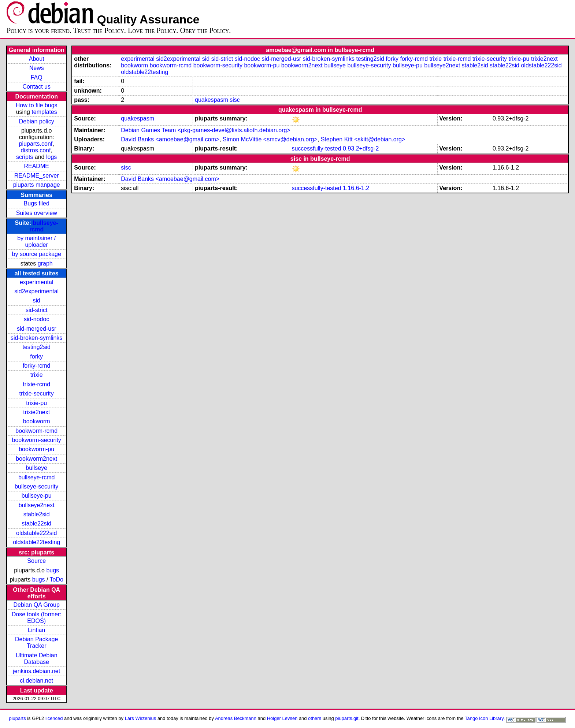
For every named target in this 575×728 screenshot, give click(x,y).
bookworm (37, 421)
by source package (37, 254)
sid (36, 300)
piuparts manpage (37, 185)
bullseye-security (36, 486)
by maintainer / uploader (36, 242)
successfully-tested (316, 148)
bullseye (36, 468)
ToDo (57, 580)
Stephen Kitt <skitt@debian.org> (363, 139)
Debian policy (37, 121)
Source (36, 561)
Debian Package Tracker (36, 642)
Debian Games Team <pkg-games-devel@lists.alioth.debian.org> (205, 130)
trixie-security (37, 393)
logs (51, 157)
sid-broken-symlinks (36, 338)
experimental (37, 282)
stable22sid (36, 523)
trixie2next (36, 412)
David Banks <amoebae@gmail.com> (170, 139)
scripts (25, 157)
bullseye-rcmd (37, 477)
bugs (53, 570)
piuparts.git (347, 718)
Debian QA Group (37, 605)
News (37, 68)
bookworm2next (36, 459)
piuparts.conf (36, 144)
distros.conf (36, 150)
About (37, 59)
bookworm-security (37, 440)
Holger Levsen (282, 718)
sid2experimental (36, 291)
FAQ (37, 77)
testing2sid (36, 347)
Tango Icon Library (484, 718)
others (315, 718)
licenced (54, 718)
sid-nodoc (36, 319)
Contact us (36, 87)
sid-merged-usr (37, 329)
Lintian (36, 630)
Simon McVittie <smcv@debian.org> (270, 139)
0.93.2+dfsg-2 (361, 148)
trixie (37, 375)
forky (36, 356)
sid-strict (37, 310)
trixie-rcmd (36, 384)
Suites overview (37, 213)
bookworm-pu (36, 449)
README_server (37, 176)
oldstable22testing (36, 542)
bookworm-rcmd (36, 431)
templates (44, 112)
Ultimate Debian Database (37, 659)
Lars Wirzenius (141, 718)
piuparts (18, 718)
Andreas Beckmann (236, 718)
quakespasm (212, 100)
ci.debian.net (36, 681)
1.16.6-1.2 (356, 188)
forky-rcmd (37, 366)
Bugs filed (37, 203)
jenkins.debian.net (36, 671)
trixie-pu (36, 403)
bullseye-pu (37, 496)
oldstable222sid (36, 533)
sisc (235, 100)
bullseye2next (37, 505)
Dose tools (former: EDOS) (37, 618)
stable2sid (37, 514)
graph (45, 263)
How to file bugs (37, 105)
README (36, 166)
